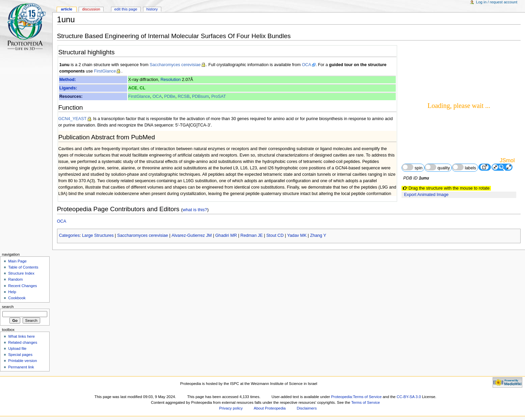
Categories (69, 235)
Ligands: (68, 88)
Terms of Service (366, 402)
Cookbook (17, 298)
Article (66, 9)
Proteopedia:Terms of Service (356, 397)
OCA (307, 65)
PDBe (170, 96)
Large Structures (98, 235)
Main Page (17, 261)
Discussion (91, 9)
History (152, 9)
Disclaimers (307, 408)
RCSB (184, 96)
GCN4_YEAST (73, 119)
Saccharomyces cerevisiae (175, 65)
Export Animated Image (426, 195)
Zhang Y (318, 235)
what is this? (195, 210)
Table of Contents (23, 267)
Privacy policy (231, 408)
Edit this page (126, 9)
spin (412, 167)
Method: (68, 80)
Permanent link (21, 367)
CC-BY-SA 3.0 (409, 397)
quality (437, 167)
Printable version (22, 361)
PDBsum (200, 96)
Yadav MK (297, 235)
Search (8, 307)
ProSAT (218, 96)
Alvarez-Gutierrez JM (191, 235)
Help (12, 292)
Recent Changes (22, 286)
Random (15, 279)
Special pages (20, 355)
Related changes (23, 342)
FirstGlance (105, 71)
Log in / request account (497, 2)
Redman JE (252, 235)
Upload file (17, 348)
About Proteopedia (270, 408)
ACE (133, 88)
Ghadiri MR (226, 235)
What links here (21, 336)
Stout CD (275, 235)
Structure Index (21, 273)
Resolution (171, 80)
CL (143, 88)
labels (464, 167)
